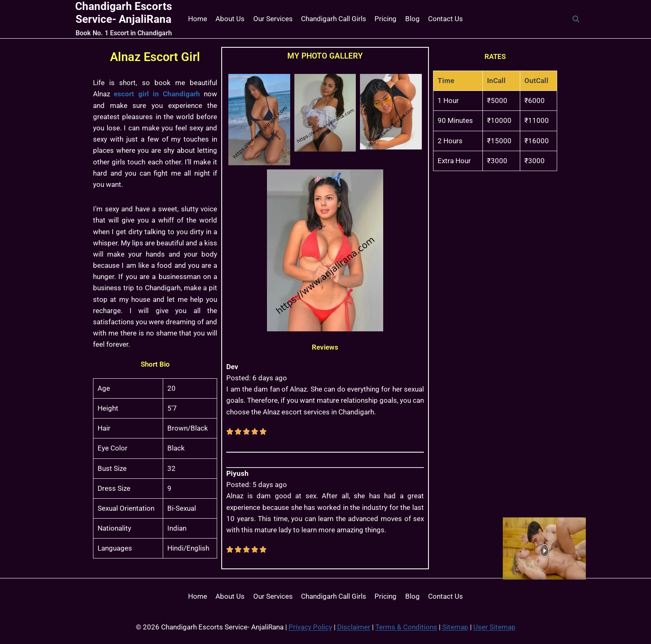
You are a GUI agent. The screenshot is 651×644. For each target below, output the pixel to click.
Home (198, 19)
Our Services (273, 19)
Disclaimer (354, 627)
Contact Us (445, 19)
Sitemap (455, 627)
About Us (230, 19)
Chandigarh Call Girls (334, 19)
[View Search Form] (576, 19)
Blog (412, 19)
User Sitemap (494, 627)
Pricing (385, 19)
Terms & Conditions (406, 627)
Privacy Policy (310, 627)
